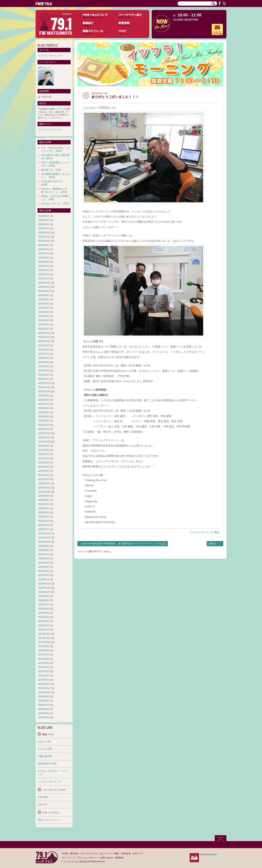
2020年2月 (44, 525)
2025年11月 (44, 237)
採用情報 (119, 858)
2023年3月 (44, 371)
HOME (65, 853)
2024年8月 (44, 299)
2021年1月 (44, 479)
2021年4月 (44, 467)
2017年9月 (44, 646)
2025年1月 (44, 279)
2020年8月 (44, 500)
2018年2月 (44, 625)
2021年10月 (44, 442)
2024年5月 (44, 312)
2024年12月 (44, 283)
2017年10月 (44, 642)
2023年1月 (44, 379)
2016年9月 (44, 697)
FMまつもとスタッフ (49, 820)
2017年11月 (44, 638)
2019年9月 (44, 546)
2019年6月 (44, 559)
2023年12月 (44, 333)
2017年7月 (44, 655)
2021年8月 (44, 450)
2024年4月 (44, 316)
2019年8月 (44, 550)
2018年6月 (44, 609)
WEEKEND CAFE (47, 764)
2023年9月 (44, 345)
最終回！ (213, 544)
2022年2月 (44, 425)
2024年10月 (44, 291)
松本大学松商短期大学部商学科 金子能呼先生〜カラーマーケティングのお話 (124, 544)
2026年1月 (44, 228)
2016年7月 (44, 705)
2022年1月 (44, 429)
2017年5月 (44, 663)
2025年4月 (44, 266)
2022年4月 (44, 417)
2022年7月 (44, 404)
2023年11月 (44, 337)
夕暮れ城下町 (45, 756)
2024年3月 (44, 320)
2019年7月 (44, 554)
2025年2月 (44, 274)
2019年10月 (44, 542)
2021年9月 (44, 446)
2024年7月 (44, 304)
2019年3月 (44, 571)
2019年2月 (44, 575)
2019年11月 (44, 538)
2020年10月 (44, 492)
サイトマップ (68, 858)
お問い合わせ (107, 858)
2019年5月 (44, 563)
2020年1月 (44, 529)
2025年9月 (44, 245)
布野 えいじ (44, 68)
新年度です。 (48, 170)
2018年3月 (44, 621)
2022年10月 (44, 391)
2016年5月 (44, 713)
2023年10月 (44, 341)
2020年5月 (44, 513)
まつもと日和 (45, 749)
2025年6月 (44, 258)
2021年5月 (44, 463)
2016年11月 (44, 688)
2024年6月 (44, 308)
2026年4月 (44, 216)
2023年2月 (44, 375)
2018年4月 (44, 617)
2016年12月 (44, 684)
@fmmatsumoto (209, 854)
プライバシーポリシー (87, 858)
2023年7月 (44, 354)
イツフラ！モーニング (201, 532)
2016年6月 (44, 709)
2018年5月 (44, 613)
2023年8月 (44, 350)
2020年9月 (44, 496)
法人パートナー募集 (109, 853)
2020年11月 (44, 488)
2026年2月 (44, 224)
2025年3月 (44, 270)
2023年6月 (44, 358)
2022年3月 (44, 421)
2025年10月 (44, 241)
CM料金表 (126, 853)
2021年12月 (44, 433)
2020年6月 (44, 508)
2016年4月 (44, 717)
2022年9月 (44, 396)
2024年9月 (44, 295)
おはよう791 (44, 742)
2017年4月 (44, 667)
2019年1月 (44, 579)
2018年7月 (44, 605)
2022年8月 (44, 400)
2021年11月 (44, 437)
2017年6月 (44, 659)
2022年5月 (44, 412)
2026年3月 (44, 220)
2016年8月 (44, 701)
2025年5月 (44, 262)
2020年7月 (44, 504)
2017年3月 (44, 671)
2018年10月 (44, 592)
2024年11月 (44, 287)
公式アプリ (138, 853)
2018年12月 (44, 584)
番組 (217, 532)
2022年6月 (44, 408)
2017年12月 (44, 634)
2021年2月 (44, 475)
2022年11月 (44, 387)
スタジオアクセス (89, 853)
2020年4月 (44, 517)
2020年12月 (44, 483)
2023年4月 (44, 366)
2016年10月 (44, 692)
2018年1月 (44, 630)
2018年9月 (44, 596)
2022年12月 (44, 383)
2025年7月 (44, 253)
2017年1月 (44, 680)
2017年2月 (44, 676)
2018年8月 (44, 600)
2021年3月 (44, 471)
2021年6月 (44, 458)
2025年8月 (44, 249)
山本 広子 (43, 804)
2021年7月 (44, 454)
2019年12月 (44, 533)
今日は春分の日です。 (53, 181)
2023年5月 (44, 362)
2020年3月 (44, 521)
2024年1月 (44, 329)
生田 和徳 (43, 797)
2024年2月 (44, 325)
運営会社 (74, 853)
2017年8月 (44, 651)
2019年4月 (44, 567)
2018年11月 (44, 588)
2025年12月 (44, 233)
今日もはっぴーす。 (52, 204)
